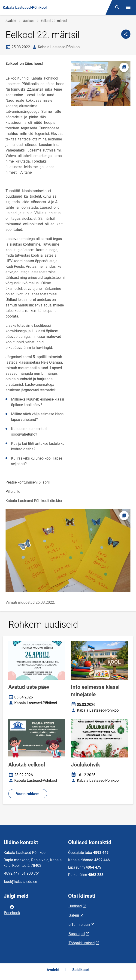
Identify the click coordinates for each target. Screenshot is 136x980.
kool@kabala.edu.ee (21, 882)
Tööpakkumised (82, 943)
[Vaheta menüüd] (128, 7)
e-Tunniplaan (79, 925)
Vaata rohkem (28, 794)
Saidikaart (81, 970)
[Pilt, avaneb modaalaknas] (68, 551)
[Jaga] (126, 34)
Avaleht (11, 21)
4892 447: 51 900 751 (22, 873)
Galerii (74, 915)
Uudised (29, 21)
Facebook (12, 909)
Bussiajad (77, 934)
